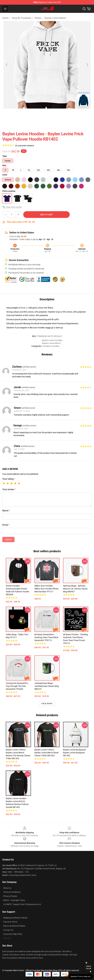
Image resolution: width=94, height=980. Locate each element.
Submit (8, 540)
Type (5, 156)
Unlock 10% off (89, 967)
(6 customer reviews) (25, 146)
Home (5, 18)
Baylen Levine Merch (55, 18)
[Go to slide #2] (47, 115)
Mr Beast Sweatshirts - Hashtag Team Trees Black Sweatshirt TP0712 (46, 637)
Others (38, 18)
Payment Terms (10, 922)
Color (5, 175)
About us (7, 888)
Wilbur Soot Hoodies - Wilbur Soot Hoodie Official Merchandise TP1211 (46, 589)
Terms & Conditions (12, 892)
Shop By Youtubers (22, 18)
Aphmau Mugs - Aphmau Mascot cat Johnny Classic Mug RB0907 (75, 589)
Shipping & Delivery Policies (15, 918)
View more (47, 704)
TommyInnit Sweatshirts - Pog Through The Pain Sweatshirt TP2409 (17, 686)
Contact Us (8, 930)
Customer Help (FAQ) (13, 934)
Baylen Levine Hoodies (52, 340)
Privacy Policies (10, 896)
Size (4, 165)
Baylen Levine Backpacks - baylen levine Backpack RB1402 (75, 753)
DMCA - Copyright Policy (14, 900)
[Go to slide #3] (62, 115)
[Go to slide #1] (32, 115)
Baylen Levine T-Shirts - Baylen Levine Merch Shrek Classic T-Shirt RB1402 (46, 753)
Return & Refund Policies (14, 926)
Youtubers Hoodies (51, 346)
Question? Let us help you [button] (80, 976)
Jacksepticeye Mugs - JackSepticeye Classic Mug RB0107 (47, 686)
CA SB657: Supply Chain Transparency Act (22, 904)
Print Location (9, 191)
